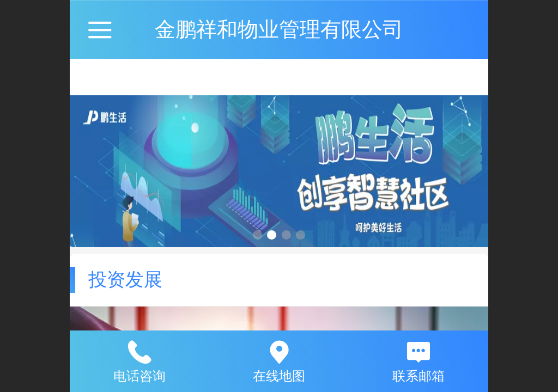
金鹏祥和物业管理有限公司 (279, 29)
